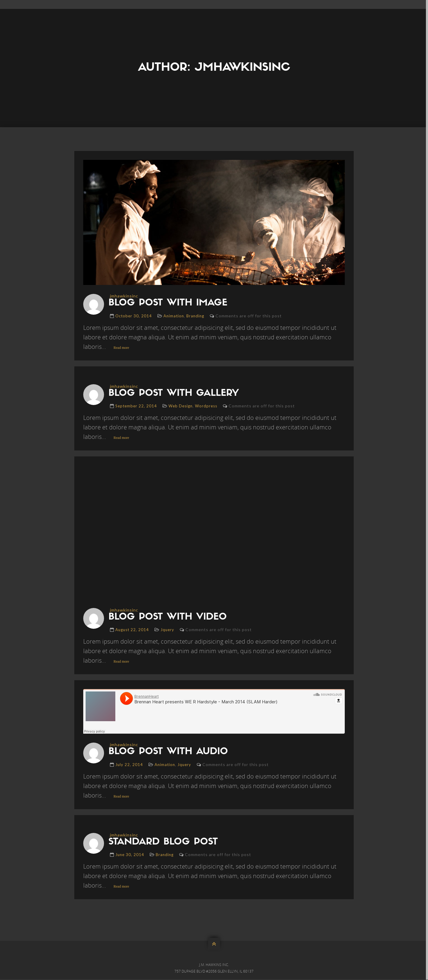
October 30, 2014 (134, 316)
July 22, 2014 (129, 765)
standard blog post (166, 843)
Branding (195, 316)
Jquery (167, 630)
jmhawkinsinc (124, 296)
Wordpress (206, 406)
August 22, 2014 (132, 630)
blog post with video (170, 618)
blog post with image (170, 303)
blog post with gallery (176, 394)
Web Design (181, 406)
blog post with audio (171, 753)
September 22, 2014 (136, 406)
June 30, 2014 (130, 855)
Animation (174, 316)
